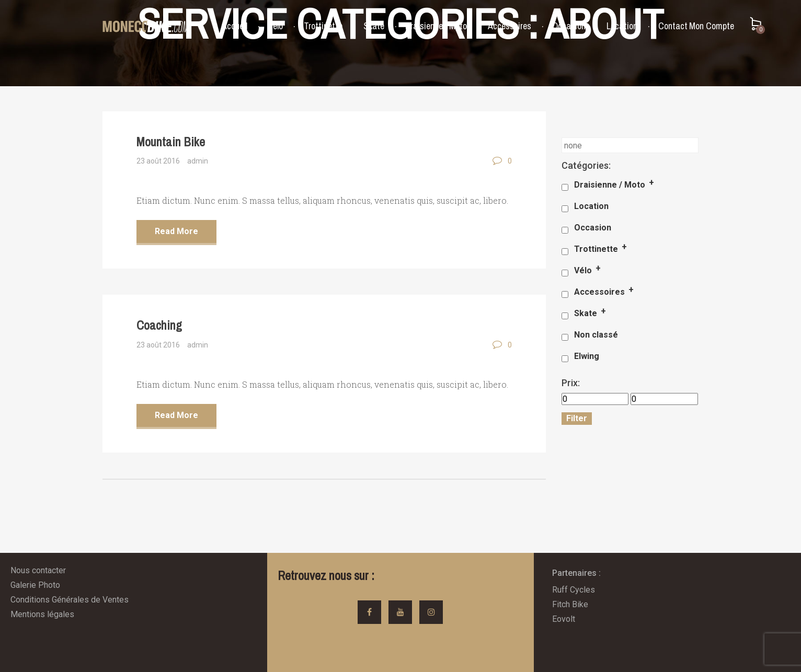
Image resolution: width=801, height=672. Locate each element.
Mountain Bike (171, 142)
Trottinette (323, 26)
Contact (673, 26)
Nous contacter (38, 570)
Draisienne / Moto (436, 26)
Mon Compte (712, 26)
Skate (374, 26)
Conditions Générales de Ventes (70, 600)
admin (198, 161)
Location (622, 26)
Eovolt (564, 619)
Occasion (569, 26)
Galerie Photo (35, 585)
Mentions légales (42, 614)
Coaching (159, 325)
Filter (577, 418)
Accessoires (510, 26)
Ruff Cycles (574, 590)
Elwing (587, 356)
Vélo (276, 26)
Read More (176, 231)
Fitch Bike (570, 604)
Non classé (596, 335)
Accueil (234, 26)
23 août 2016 (158, 161)
